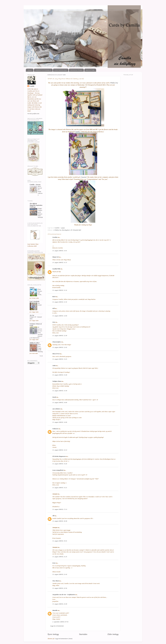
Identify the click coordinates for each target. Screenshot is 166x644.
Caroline (55, 237)
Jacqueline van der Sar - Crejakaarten (64, 595)
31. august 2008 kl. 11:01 (60, 251)
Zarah (54, 397)
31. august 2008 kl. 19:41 (60, 541)
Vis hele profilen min (33, 114)
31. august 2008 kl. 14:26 (60, 464)
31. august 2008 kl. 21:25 (60, 557)
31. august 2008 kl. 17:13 (60, 509)
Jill (53, 516)
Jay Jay (32, 315)
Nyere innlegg (53, 634)
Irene (54, 563)
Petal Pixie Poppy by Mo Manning (40, 348)
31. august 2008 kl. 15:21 (60, 488)
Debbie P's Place (35, 343)
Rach (54, 297)
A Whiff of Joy (57, 230)
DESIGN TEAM (76, 70)
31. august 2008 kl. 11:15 (60, 262)
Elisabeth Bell (77, 230)
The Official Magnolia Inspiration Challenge (36, 205)
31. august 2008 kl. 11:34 (60, 302)
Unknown (55, 429)
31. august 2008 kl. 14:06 (60, 422)
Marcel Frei (56, 354)
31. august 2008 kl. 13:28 (60, 375)
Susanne (84, 177)
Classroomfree (57, 342)
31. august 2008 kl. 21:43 (60, 574)
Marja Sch (56, 257)
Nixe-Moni (56, 581)
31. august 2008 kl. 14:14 (60, 450)
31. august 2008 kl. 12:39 (60, 336)
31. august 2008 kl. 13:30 (60, 391)
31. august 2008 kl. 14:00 (60, 402)
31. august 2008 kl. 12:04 (60, 316)
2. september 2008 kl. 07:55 (60, 622)
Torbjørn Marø (57, 381)
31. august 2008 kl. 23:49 (60, 604)
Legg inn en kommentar (57, 626)
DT (71, 230)
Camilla (77, 132)
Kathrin (32, 288)
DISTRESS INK (61, 70)
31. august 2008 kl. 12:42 (60, 347)
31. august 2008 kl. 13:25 (60, 359)
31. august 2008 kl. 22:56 (60, 588)
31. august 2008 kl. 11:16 (60, 290)
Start (30, 70)
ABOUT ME (90, 70)
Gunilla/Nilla (56, 269)
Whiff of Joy (114, 83)
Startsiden (83, 634)
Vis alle (41, 356)
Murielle (55, 610)
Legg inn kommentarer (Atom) (64, 639)
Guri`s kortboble (35, 301)
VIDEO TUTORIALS (43, 70)
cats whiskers (56, 409)
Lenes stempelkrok (58, 470)
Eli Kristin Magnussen (59, 456)
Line (54, 322)
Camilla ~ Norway (35, 185)
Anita (54, 366)
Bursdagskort (66, 230)
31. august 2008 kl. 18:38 (60, 521)
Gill (54, 308)
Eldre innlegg (113, 634)
